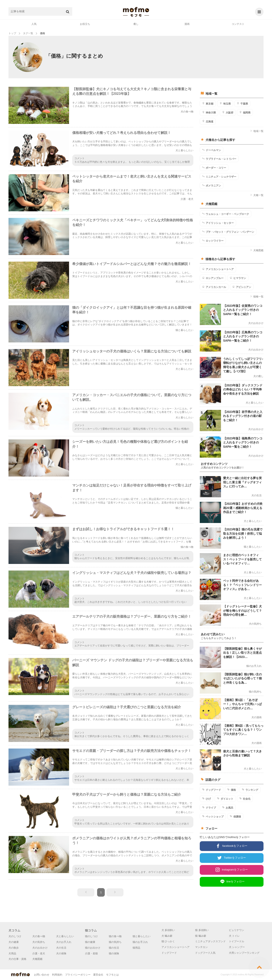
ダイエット (225, 799)
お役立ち (85, 24)
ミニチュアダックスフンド (210, 941)
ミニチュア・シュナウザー (219, 177)
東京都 (208, 104)
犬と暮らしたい (65, 936)
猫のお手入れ (140, 942)
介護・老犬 (39, 953)
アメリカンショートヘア (218, 269)
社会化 (245, 799)
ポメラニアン (212, 185)
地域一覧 (257, 131)
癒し (136, 24)
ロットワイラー (213, 241)
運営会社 (98, 975)
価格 (232, 790)
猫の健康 (90, 942)
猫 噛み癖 (200, 936)
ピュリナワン (237, 930)
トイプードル (237, 941)
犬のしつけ (15, 936)
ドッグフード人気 (205, 953)
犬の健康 (14, 942)
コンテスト (238, 24)
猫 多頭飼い (202, 930)
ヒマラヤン (238, 278)
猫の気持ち (115, 942)
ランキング (250, 790)
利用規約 (57, 975)
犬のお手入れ (64, 942)
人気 (34, 24)
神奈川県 (209, 112)
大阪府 (228, 112)
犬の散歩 (14, 948)
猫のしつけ (91, 936)
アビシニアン (242, 287)
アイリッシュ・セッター (218, 223)
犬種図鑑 (257, 250)
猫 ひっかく (168, 941)
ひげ (206, 799)
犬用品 (12, 953)
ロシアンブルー (213, 278)
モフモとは (112, 975)
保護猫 (235, 816)
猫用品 (136, 948)
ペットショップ (213, 816)
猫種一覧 (257, 297)
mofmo (136, 12)
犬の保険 (61, 953)
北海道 (208, 121)
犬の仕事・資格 (17, 959)
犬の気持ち (39, 942)
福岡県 (245, 112)
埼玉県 (225, 104)
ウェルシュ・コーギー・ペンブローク (226, 214)
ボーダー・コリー (214, 168)
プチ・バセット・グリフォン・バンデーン (228, 232)
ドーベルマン (212, 150)
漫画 (187, 24)
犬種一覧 (257, 195)
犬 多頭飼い (168, 930)
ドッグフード (212, 790)
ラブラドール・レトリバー (219, 159)
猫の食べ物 (115, 936)
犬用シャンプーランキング (244, 953)
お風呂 (228, 808)
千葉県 (242, 104)
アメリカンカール (214, 287)
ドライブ (209, 808)
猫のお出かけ (93, 948)
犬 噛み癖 (167, 936)
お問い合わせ (42, 975)
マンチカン (201, 947)
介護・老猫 (91, 953)
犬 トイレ (234, 936)
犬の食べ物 (39, 936)
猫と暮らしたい (142, 936)
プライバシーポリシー (78, 975)
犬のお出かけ (40, 948)
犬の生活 (61, 948)
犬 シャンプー (237, 947)
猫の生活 (114, 948)
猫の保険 (114, 953)
